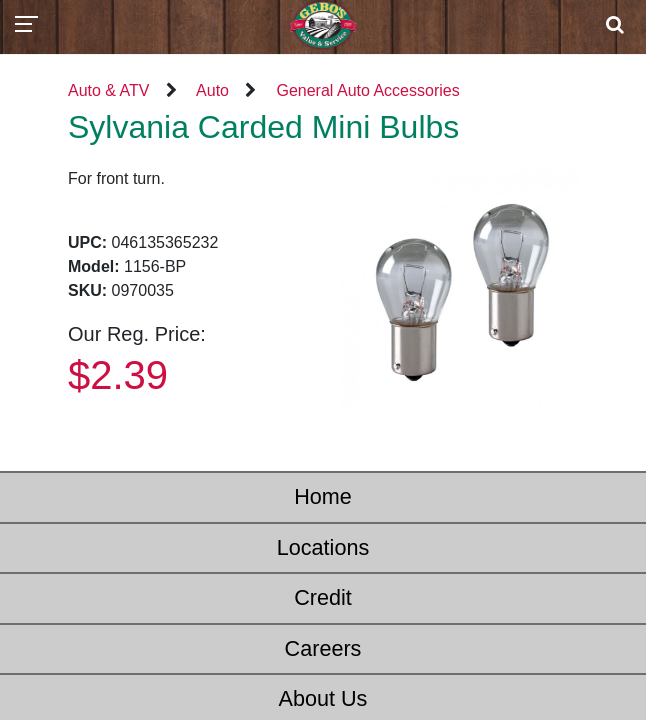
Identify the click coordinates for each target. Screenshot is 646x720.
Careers (323, 648)
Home (323, 496)
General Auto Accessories (367, 90)
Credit (323, 597)
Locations (323, 547)
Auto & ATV (109, 90)
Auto (212, 90)
